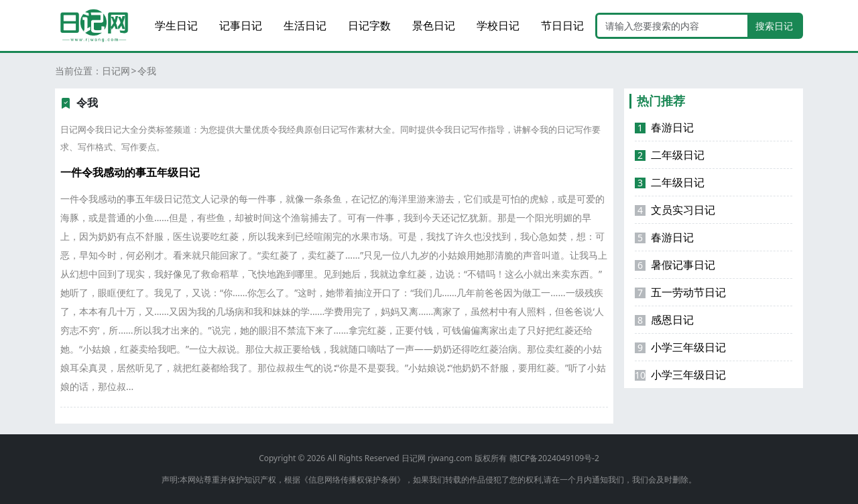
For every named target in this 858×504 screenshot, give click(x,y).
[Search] (672, 26)
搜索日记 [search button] (774, 26)
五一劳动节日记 (680, 292)
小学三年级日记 (680, 347)
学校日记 (498, 25)
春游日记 (664, 127)
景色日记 (434, 25)
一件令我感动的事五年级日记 (130, 172)
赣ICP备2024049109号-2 (554, 458)
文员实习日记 (675, 210)
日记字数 (369, 25)
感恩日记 (664, 320)
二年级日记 (670, 155)
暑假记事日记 (675, 265)
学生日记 (176, 25)
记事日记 (241, 25)
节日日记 (562, 25)
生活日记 (305, 25)
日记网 (116, 71)
